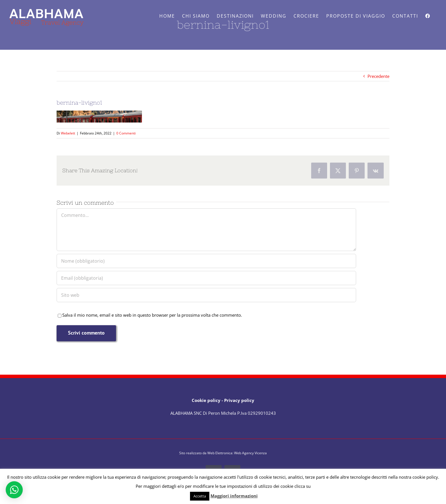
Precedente (378, 76)
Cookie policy (206, 400)
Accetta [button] (200, 496)
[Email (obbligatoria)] (206, 278)
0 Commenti (126, 133)
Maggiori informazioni (234, 496)
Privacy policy (239, 400)
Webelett (68, 133)
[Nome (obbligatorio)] (206, 261)
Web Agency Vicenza (250, 453)
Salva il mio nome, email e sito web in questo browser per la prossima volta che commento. (152, 315)
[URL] (206, 295)
